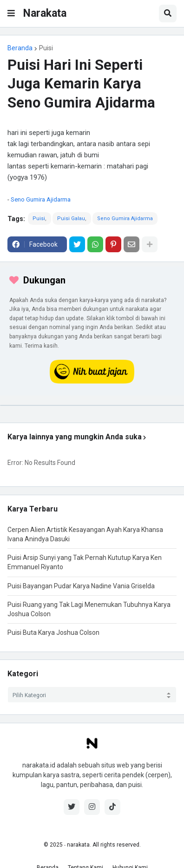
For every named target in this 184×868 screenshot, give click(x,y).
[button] (11, 13)
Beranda (20, 48)
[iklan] (92, 405)
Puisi (46, 48)
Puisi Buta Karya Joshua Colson (53, 632)
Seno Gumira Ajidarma (41, 199)
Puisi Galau (71, 219)
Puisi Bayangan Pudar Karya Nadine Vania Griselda (81, 586)
